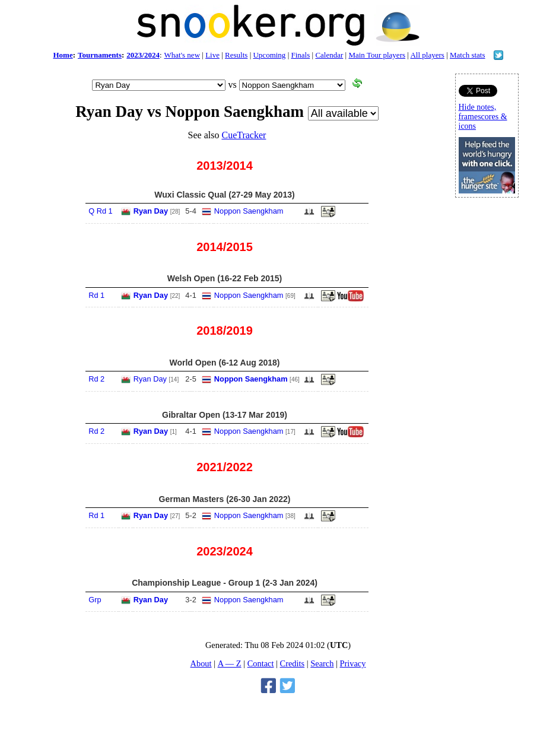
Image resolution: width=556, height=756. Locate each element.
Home (63, 55)
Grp (95, 600)
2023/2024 (143, 55)
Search (322, 663)
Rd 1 (96, 295)
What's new (182, 55)
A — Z (230, 663)
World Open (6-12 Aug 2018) (225, 363)
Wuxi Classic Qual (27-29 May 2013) (224, 195)
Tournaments (100, 55)
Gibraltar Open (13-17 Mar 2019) (225, 415)
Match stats (468, 55)
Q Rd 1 (101, 211)
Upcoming (269, 55)
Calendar (329, 55)
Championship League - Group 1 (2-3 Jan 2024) (225, 583)
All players (427, 55)
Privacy (352, 663)
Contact (261, 663)
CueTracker (244, 135)
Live (212, 55)
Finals (300, 55)
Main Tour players (377, 55)
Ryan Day (151, 211)
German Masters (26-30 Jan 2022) (225, 499)
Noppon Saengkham (249, 211)
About (201, 663)
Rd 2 (96, 379)
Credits (293, 663)
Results (236, 55)
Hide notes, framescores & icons (483, 117)
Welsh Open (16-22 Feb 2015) (225, 278)
